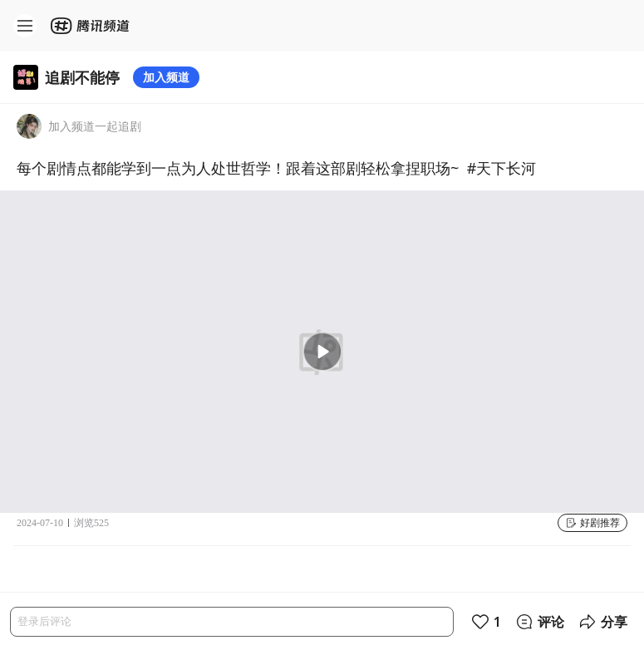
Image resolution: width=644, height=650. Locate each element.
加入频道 (166, 77)
